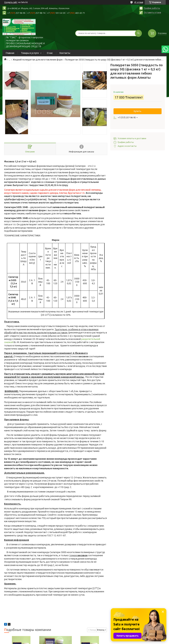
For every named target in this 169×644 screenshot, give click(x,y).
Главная (10, 53)
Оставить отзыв (153, 12)
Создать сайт (11, 2)
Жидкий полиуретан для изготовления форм (38, 60)
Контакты (65, 53)
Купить (138, 111)
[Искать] (138, 33)
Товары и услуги (30, 53)
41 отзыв (139, 2)
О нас (50, 53)
